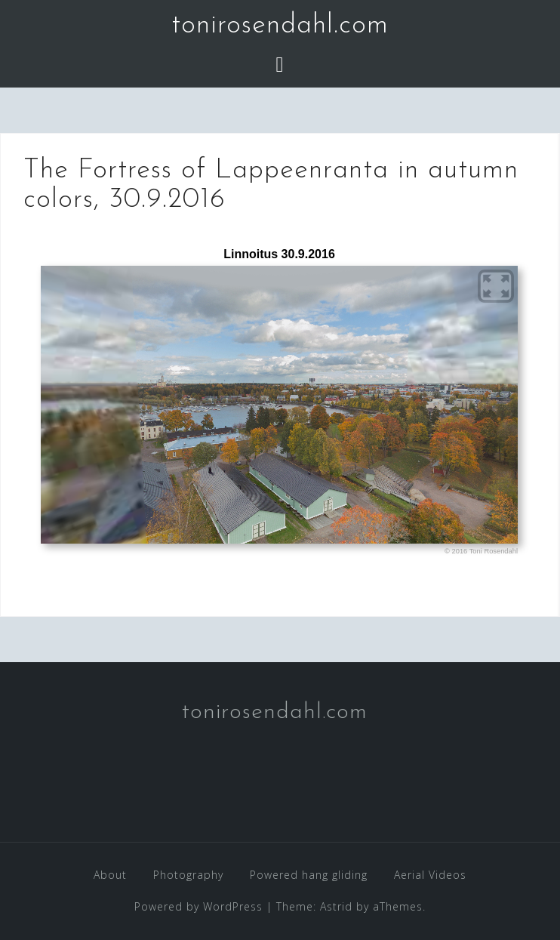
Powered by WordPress (198, 906)
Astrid (336, 906)
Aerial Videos (430, 875)
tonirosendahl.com (280, 26)
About (110, 875)
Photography (188, 875)
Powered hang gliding (309, 875)
